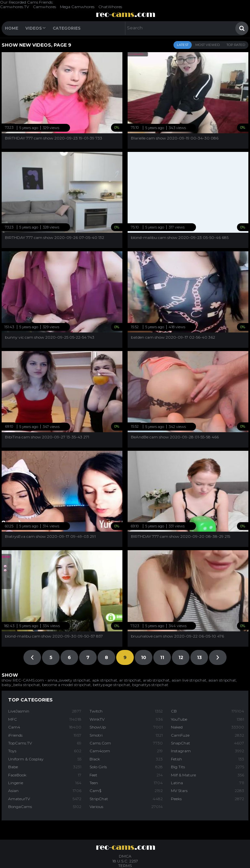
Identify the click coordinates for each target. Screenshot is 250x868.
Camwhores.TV (14, 7)
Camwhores (44, 7)
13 (199, 657)
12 (181, 657)
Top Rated (236, 45)
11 (162, 657)
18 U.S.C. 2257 (125, 861)
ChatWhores (110, 7)
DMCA (125, 856)
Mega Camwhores (77, 7)
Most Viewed (208, 45)
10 (144, 657)
